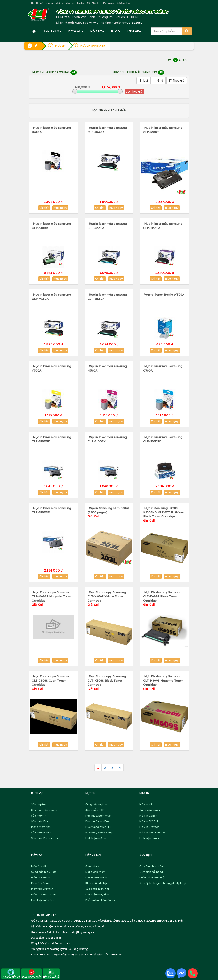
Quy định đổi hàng (151, 872)
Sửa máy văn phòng (44, 810)
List (143, 81)
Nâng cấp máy (95, 872)
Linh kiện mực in (96, 838)
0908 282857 (133, 23)
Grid (158, 81)
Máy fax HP (39, 866)
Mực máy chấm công (99, 832)
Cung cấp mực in (96, 804)
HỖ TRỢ (97, 31)
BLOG (115, 31)
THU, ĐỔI (11, 973)
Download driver (96, 877)
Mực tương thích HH (98, 827)
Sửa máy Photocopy (45, 838)
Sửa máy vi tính (41, 832)
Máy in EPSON (149, 821)
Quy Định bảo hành (152, 866)
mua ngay (60, 208)
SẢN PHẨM (52, 31)
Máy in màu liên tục (152, 832)
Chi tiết (44, 208)
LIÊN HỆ (134, 31)
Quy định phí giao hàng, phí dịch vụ (162, 883)
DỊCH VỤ (76, 31)
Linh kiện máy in (150, 838)
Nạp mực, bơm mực (98, 816)
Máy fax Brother (42, 889)
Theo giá (177, 81)
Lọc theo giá (134, 92)
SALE (31, 973)
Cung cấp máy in (150, 810)
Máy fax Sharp (41, 877)
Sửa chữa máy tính (97, 889)
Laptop (81, 3)
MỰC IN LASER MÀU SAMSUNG (138, 72)
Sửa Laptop (108, 3)
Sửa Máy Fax (123, 3)
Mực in (59, 3)
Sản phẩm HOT (95, 810)
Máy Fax (70, 3)
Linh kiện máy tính (97, 894)
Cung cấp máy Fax (43, 872)
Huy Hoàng (37, 3)
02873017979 (86, 23)
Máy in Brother (149, 827)
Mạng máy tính (41, 827)
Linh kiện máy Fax (43, 900)
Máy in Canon (148, 816)
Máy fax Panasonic (44, 894)
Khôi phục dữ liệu (96, 883)
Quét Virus (92, 866)
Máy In (49, 3)
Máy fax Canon (41, 883)
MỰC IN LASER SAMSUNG (54, 72)
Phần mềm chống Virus (100, 900)
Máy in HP (146, 804)
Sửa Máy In (93, 3)
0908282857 (53, 932)
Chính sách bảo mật (152, 877)
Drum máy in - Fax (97, 821)
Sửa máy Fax (40, 821)
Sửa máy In (39, 816)
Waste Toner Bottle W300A (164, 295)
